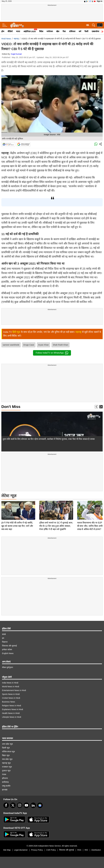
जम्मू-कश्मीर (6, 786)
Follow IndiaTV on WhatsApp (52, 353)
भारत (18, 31)
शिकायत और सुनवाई (9, 646)
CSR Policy (51, 850)
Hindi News (6, 39)
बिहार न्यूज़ (6, 755)
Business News (9, 702)
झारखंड (5, 790)
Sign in (100, 1)
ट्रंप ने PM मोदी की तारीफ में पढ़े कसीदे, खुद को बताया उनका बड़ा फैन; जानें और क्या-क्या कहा (17, 507)
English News (8, 653)
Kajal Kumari (16, 54)
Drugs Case (29, 345)
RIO (86, 850)
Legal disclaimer (21, 850)
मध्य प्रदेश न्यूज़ (7, 759)
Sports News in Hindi (11, 694)
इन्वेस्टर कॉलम (7, 650)
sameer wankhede (11, 345)
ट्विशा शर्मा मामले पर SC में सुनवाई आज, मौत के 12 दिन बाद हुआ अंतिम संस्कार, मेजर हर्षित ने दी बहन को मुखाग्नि (56, 507)
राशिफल (72, 31)
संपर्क (4, 634)
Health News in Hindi (11, 713)
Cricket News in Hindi (11, 698)
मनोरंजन (50, 31)
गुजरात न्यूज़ (6, 771)
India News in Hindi (10, 683)
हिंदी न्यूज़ (16, 332)
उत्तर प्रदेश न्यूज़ (7, 744)
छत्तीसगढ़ (5, 782)
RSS (79, 850)
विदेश (41, 31)
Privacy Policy (37, 850)
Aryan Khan (43, 345)
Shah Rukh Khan (60, 345)
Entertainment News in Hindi (14, 690)
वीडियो (10, 31)
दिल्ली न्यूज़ (6, 748)
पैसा (64, 31)
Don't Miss (11, 407)
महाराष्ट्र (16, 39)
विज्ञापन (5, 642)
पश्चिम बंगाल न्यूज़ (8, 752)
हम (3, 638)
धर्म (80, 31)
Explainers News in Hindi (13, 709)
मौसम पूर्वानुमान (8, 667)
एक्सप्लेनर (95, 31)
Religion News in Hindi (12, 706)
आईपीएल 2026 (30, 31)
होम (3, 31)
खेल (58, 31)
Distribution (96, 850)
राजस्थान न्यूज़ (7, 767)
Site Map (7, 850)
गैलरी (86, 31)
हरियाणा (5, 778)
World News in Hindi (11, 687)
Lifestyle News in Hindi (12, 717)
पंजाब (4, 774)
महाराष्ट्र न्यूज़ (6, 763)
